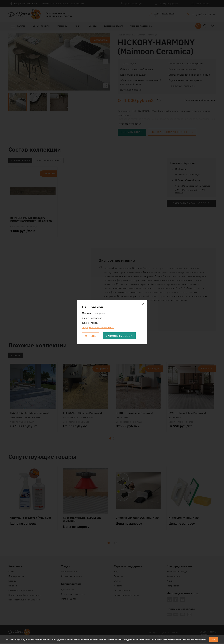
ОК (214, 639)
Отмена (91, 336)
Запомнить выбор (120, 336)
